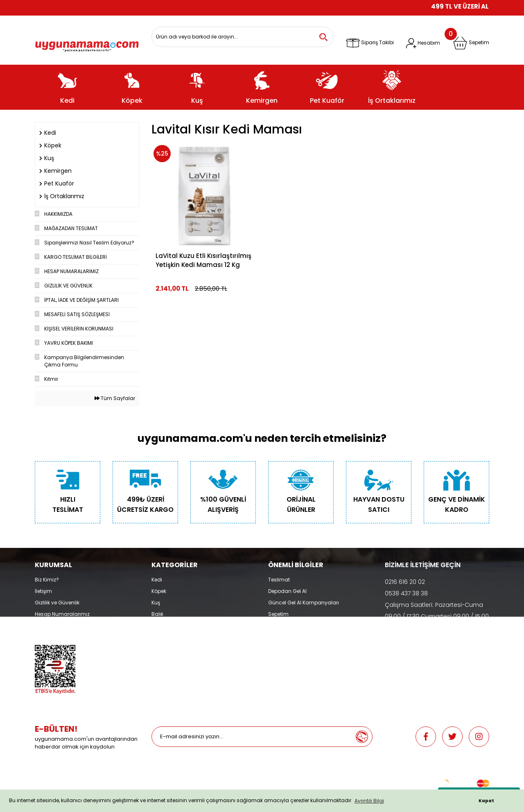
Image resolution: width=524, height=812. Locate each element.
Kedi (157, 580)
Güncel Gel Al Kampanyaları (304, 603)
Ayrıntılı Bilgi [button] (369, 801)
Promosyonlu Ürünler (177, 637)
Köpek (159, 591)
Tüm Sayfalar (115, 398)
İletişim (43, 591)
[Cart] (471, 43)
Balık (157, 614)
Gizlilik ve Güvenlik (57, 603)
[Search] (243, 37)
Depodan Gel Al (287, 591)
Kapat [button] (486, 801)
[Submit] (362, 737)
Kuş (156, 603)
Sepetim (278, 614)
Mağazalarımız (54, 625)
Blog (41, 637)
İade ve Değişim (288, 625)
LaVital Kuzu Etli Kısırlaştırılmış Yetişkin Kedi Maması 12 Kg (203, 260)
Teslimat (279, 580)
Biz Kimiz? (47, 580)
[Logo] (87, 43)
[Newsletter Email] (252, 737)
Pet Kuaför (164, 625)
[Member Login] (423, 43)
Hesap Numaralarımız (62, 614)
